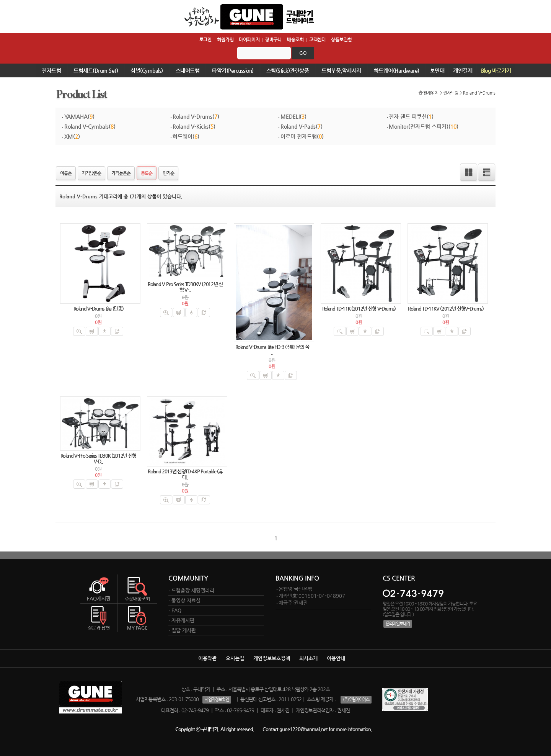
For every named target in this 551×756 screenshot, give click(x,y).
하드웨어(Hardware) (397, 70)
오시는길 (235, 658)
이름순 (66, 173)
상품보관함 (341, 39)
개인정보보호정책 (272, 658)
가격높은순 (121, 173)
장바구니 (274, 39)
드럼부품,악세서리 (341, 70)
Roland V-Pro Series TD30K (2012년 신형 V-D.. (98, 458)
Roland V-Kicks (191, 126)
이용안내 (336, 658)
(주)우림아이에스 (356, 700)
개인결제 (463, 70)
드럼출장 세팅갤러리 (193, 590)
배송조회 (295, 39)
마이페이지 (249, 39)
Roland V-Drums (479, 93)
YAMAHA (76, 116)
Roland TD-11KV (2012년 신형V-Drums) (446, 308)
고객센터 (318, 39)
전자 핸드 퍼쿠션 (408, 116)
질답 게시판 (184, 630)
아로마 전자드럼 (299, 136)
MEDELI (290, 116)
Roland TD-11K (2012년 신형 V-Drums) (359, 308)
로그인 (206, 39)
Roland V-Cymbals (86, 126)
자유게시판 (183, 620)
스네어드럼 (188, 70)
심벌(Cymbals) (147, 70)
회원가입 (225, 39)
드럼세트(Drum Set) (96, 70)
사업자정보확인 (217, 700)
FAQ (176, 610)
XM (69, 136)
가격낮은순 (91, 173)
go (303, 53)
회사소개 (308, 658)
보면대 (437, 70)
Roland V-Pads (298, 126)
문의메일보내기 (398, 624)
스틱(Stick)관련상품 (288, 70)
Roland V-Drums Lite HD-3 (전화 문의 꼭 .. (272, 350)
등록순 (147, 173)
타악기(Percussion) (233, 70)
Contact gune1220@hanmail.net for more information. (317, 729)
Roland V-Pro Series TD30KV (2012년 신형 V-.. (185, 287)
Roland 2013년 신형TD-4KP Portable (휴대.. (185, 474)
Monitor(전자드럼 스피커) (419, 126)
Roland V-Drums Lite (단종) (99, 308)
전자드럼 (51, 70)
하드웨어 (183, 136)
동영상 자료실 (186, 600)
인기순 (168, 173)
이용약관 (207, 658)
